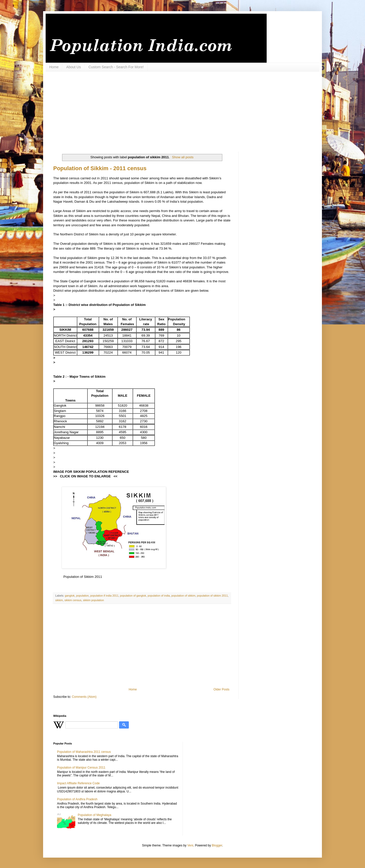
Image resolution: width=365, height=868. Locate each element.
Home (54, 67)
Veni (190, 845)
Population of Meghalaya (95, 815)
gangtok (70, 596)
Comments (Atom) (84, 697)
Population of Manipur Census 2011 (81, 768)
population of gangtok (133, 596)
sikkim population (93, 600)
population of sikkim (183, 596)
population (82, 596)
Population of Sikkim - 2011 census (100, 168)
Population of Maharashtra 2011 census (84, 752)
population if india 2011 (104, 596)
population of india (159, 596)
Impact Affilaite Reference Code (78, 783)
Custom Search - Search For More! (116, 67)
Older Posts (221, 689)
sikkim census (73, 600)
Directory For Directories (27, 2)
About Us (74, 67)
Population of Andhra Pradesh (77, 799)
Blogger (217, 845)
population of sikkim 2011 (212, 596)
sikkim (59, 600)
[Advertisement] (176, 111)
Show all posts (183, 157)
